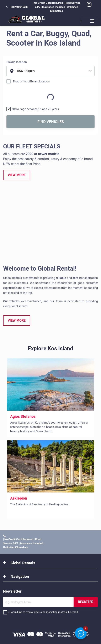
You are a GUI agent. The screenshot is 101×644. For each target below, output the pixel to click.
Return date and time (17, 99)
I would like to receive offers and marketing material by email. (44, 612)
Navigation (20, 576)
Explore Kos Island (50, 348)
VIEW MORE (17, 175)
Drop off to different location (31, 81)
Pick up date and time (18, 90)
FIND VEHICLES (51, 122)
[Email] (38, 602)
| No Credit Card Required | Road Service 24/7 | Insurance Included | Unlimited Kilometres (43, 7)
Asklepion (19, 498)
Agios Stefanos (23, 416)
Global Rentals (23, 563)
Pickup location (17, 62)
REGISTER (86, 602)
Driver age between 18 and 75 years (36, 109)
